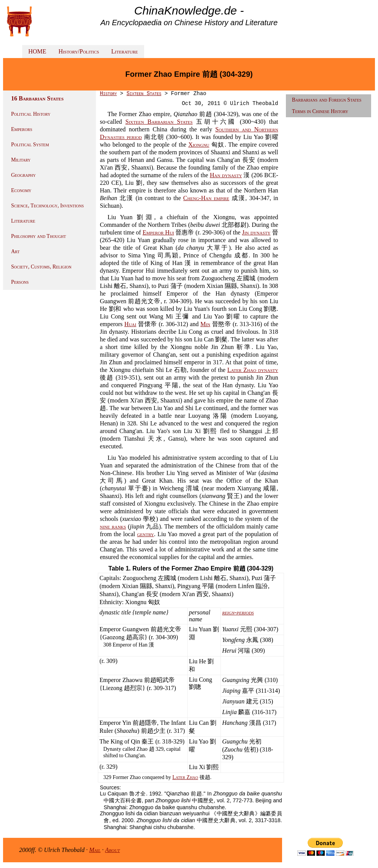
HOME (37, 51)
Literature (125, 51)
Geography (24, 175)
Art (15, 251)
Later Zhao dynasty (253, 370)
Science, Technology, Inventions (47, 206)
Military (21, 160)
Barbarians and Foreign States (327, 100)
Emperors (22, 129)
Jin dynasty (256, 232)
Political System (30, 145)
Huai (130, 324)
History (108, 94)
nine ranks (113, 526)
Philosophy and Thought (39, 236)
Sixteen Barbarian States (159, 122)
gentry (146, 534)
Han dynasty (226, 175)
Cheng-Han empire (206, 198)
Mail (95, 850)
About (113, 850)
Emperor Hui (158, 232)
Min (205, 324)
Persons (20, 282)
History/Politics (79, 51)
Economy (21, 190)
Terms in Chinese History (320, 111)
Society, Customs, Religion (41, 267)
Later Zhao (185, 777)
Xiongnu (199, 145)
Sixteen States (144, 94)
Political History (31, 114)
